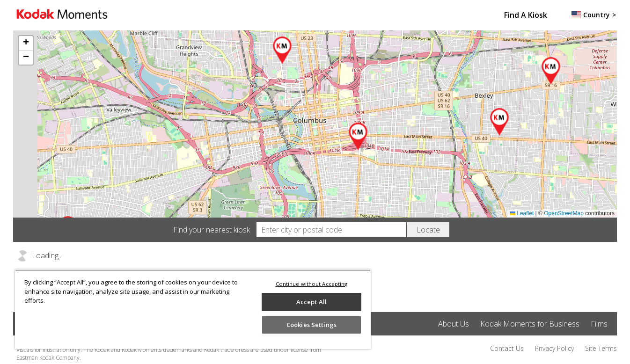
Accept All (311, 302)
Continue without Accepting (312, 284)
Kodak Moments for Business (530, 324)
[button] (359, 137)
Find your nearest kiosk (212, 230)
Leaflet (522, 213)
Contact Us (507, 348)
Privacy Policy (554, 348)
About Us (454, 324)
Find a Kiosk (526, 15)
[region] (193, 309)
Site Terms (601, 348)
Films (599, 324)
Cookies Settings (311, 325)
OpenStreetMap (564, 213)
